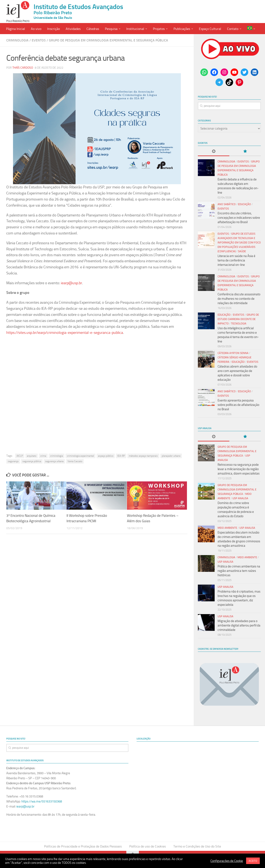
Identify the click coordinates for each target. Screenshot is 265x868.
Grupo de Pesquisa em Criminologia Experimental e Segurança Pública (108, 40)
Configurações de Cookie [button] (227, 861)
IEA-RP (121, 456)
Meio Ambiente (227, 528)
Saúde (242, 251)
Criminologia (17, 40)
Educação (244, 204)
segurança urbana (54, 462)
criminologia (57, 456)
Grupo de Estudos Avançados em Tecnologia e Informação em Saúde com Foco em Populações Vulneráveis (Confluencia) (239, 242)
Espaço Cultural (210, 29)
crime (43, 456)
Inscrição (54, 29)
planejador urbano (171, 456)
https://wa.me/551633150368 (42, 801)
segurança (13, 462)
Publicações (182, 29)
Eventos (39, 40)
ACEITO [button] (253, 861)
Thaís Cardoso (23, 68)
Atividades (73, 29)
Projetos (159, 29)
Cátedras (93, 29)
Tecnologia (239, 323)
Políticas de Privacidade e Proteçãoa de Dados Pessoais (83, 846)
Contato (233, 29)
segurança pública (32, 462)
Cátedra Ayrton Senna (233, 353)
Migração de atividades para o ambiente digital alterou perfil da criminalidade (239, 625)
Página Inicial (16, 29)
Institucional (135, 29)
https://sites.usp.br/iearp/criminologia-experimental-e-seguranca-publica (65, 333)
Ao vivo (36, 29)
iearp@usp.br (71, 283)
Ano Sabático (227, 204)
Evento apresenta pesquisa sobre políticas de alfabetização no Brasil (238, 405)
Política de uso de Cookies (148, 846)
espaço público (106, 456)
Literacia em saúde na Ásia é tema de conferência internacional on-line (236, 260)
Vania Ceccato (75, 462)
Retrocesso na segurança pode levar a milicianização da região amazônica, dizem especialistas (239, 469)
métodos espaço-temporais (143, 456)
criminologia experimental (80, 456)
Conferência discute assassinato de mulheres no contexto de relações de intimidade (239, 299)
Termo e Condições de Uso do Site (197, 846)
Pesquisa (111, 29)
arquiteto (32, 456)
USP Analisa (240, 498)
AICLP (20, 456)
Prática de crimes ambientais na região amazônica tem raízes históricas (239, 571)
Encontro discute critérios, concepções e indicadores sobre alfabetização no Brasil (239, 218)
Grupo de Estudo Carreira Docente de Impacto (238, 319)
